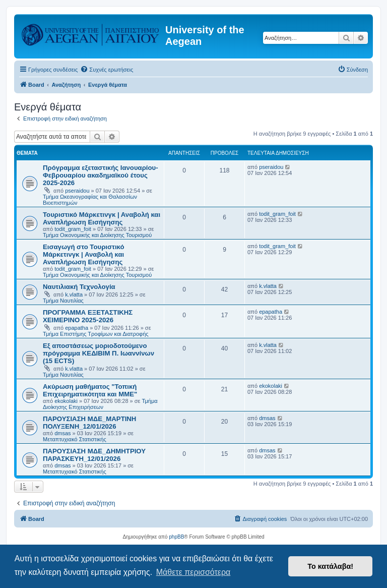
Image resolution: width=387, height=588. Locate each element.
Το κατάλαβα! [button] (330, 566)
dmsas (62, 433)
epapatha (77, 328)
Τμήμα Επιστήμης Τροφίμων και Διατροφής (96, 334)
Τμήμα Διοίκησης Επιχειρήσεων (100, 404)
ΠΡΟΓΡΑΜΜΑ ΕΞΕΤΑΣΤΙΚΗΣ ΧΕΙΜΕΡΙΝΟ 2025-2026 (88, 316)
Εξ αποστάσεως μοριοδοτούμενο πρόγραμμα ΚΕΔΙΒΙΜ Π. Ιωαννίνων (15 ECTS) (99, 353)
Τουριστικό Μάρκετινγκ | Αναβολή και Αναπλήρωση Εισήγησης (102, 218)
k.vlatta (74, 295)
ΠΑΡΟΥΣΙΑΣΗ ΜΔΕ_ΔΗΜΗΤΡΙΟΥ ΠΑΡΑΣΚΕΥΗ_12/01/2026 (94, 455)
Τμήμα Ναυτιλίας (63, 301)
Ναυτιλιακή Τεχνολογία (79, 287)
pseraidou (77, 191)
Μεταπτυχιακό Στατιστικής (75, 439)
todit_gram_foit (73, 229)
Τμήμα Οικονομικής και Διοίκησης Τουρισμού (97, 235)
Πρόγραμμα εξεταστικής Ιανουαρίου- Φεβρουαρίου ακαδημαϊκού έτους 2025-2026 (101, 175)
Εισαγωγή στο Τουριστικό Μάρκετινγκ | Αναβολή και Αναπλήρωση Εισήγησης (84, 254)
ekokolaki (66, 401)
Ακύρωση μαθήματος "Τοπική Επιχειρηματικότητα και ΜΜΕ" (90, 390)
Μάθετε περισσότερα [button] (193, 572)
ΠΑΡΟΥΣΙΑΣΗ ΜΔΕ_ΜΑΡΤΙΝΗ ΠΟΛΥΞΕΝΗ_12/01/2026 (89, 423)
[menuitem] (107, 70)
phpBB (176, 537)
